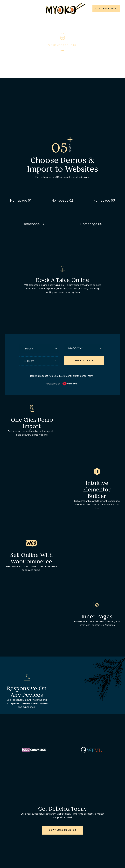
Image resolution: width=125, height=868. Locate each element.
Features (21, 9)
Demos (9, 9)
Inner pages (97, 618)
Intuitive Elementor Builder (97, 491)
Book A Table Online (62, 282)
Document (36, 9)
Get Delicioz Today (63, 810)
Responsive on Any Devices (27, 693)
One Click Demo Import (32, 425)
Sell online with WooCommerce (31, 560)
